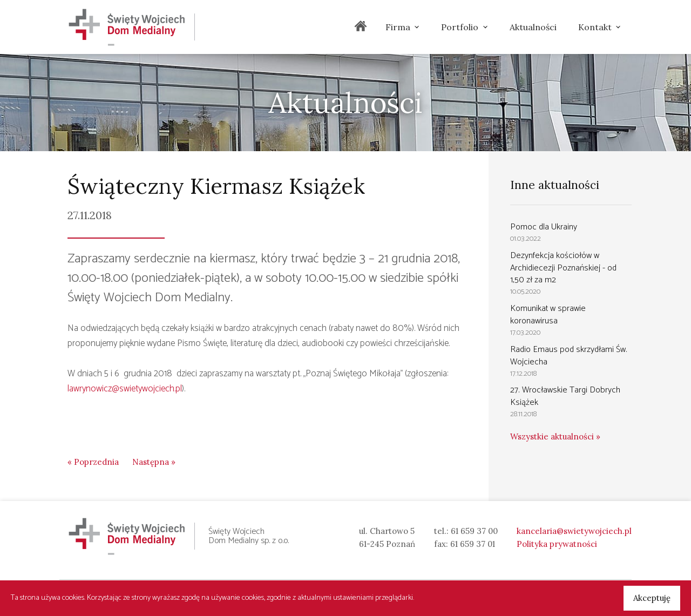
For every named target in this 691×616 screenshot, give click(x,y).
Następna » (154, 462)
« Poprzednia (93, 462)
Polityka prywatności (557, 544)
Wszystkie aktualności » (555, 436)
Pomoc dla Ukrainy (544, 227)
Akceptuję (652, 598)
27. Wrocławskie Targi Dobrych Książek (565, 396)
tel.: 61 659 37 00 (466, 531)
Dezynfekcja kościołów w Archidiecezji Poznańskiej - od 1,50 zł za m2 (563, 268)
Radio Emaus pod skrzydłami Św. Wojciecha (569, 356)
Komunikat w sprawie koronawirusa (548, 315)
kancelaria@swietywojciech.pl (574, 531)
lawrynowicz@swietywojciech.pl (125, 389)
